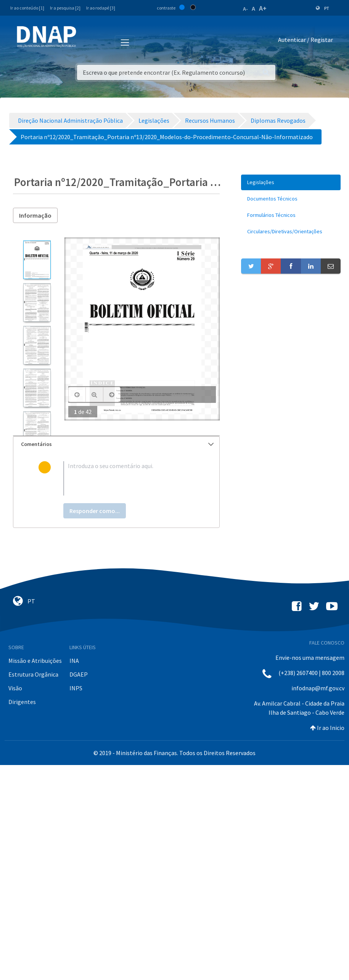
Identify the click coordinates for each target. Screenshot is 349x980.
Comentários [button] (117, 444)
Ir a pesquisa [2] (65, 8)
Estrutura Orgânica (33, 674)
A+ (263, 8)
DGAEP (79, 674)
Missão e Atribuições (35, 661)
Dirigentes (22, 702)
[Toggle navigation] (87, 41)
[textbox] (129, 478)
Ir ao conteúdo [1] (27, 8)
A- (245, 9)
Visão (15, 688)
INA (74, 661)
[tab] (116, 444)
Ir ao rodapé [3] (101, 8)
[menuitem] (291, 182)
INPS (76, 688)
